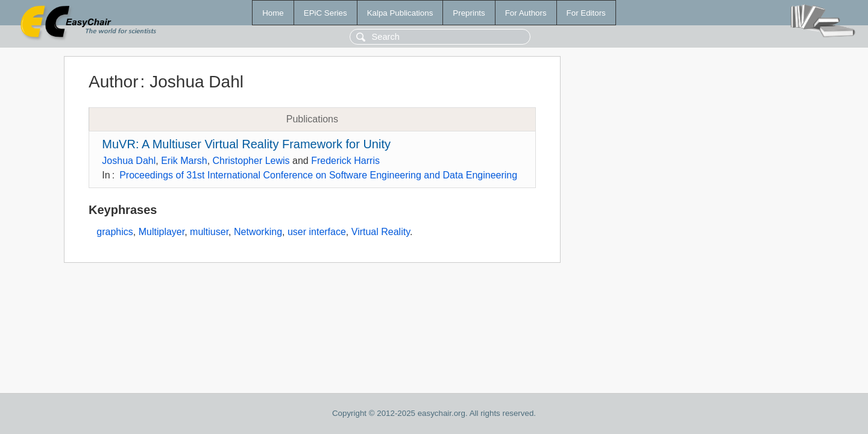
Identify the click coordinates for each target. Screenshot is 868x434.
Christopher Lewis (251, 161)
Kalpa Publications (400, 13)
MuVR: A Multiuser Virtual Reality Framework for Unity (246, 144)
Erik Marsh (184, 161)
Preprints (469, 13)
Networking (258, 232)
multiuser (209, 232)
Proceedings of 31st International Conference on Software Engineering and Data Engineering (318, 175)
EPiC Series (325, 13)
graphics (115, 232)
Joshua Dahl (129, 161)
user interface (317, 232)
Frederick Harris (345, 161)
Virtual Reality (381, 232)
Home (273, 13)
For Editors (586, 13)
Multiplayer (162, 232)
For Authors (526, 13)
